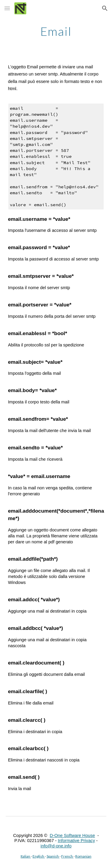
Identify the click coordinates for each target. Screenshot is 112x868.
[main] (56, 31)
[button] (7, 8)
